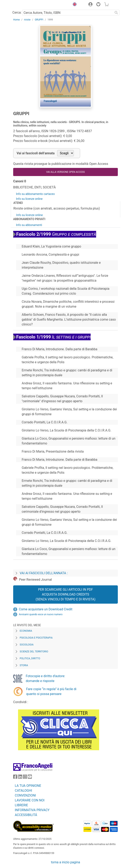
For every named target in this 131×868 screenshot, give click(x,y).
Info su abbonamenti (29, 225)
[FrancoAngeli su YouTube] (30, 778)
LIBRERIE (21, 805)
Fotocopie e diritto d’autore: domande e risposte (45, 678)
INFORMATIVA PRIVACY (32, 810)
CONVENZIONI (25, 795)
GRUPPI (39, 20)
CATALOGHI (23, 791)
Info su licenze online (29, 199)
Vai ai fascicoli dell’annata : (44, 573)
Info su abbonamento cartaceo (35, 194)
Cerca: (17, 12)
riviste (27, 20)
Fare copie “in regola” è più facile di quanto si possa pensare (51, 691)
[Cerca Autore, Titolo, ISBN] (68, 13)
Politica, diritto (30, 658)
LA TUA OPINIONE (28, 786)
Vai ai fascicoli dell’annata (36, 153)
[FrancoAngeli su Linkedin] (20, 778)
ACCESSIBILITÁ (26, 815)
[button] (74, 5)
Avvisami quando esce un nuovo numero (41, 614)
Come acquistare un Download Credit (46, 609)
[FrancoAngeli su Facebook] (15, 778)
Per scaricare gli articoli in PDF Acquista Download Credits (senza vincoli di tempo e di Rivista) (65, 594)
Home (16, 20)
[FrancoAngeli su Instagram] (25, 778)
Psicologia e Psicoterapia (36, 638)
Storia (24, 665)
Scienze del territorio (34, 652)
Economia (26, 631)
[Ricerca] (116, 13)
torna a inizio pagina (65, 862)
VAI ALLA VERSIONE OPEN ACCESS (65, 172)
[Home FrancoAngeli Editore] (27, 5)
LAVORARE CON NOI (30, 800)
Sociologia (27, 645)
